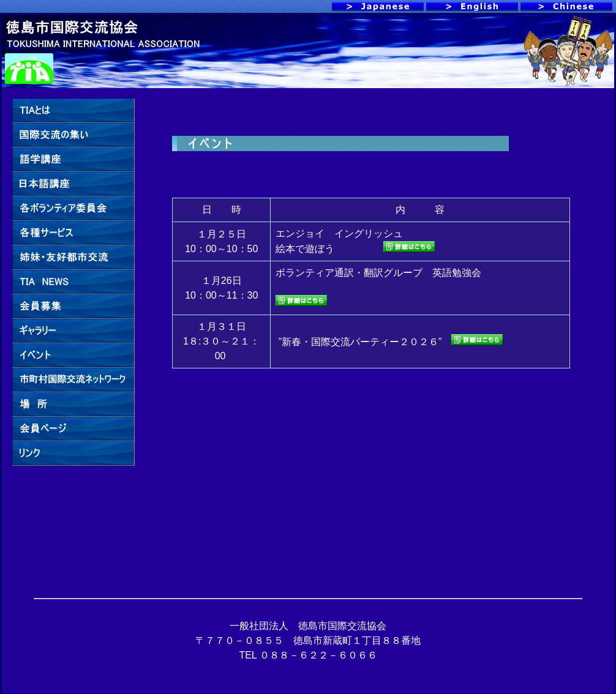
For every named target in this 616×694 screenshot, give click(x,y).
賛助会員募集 (73, 307)
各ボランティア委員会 (73, 209)
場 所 (73, 405)
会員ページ (73, 429)
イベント (73, 356)
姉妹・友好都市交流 (73, 258)
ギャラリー (73, 331)
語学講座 (73, 160)
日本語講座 (73, 184)
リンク (73, 453)
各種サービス (73, 233)
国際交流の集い (73, 135)
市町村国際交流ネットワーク (73, 380)
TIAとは (73, 111)
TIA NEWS (73, 282)
